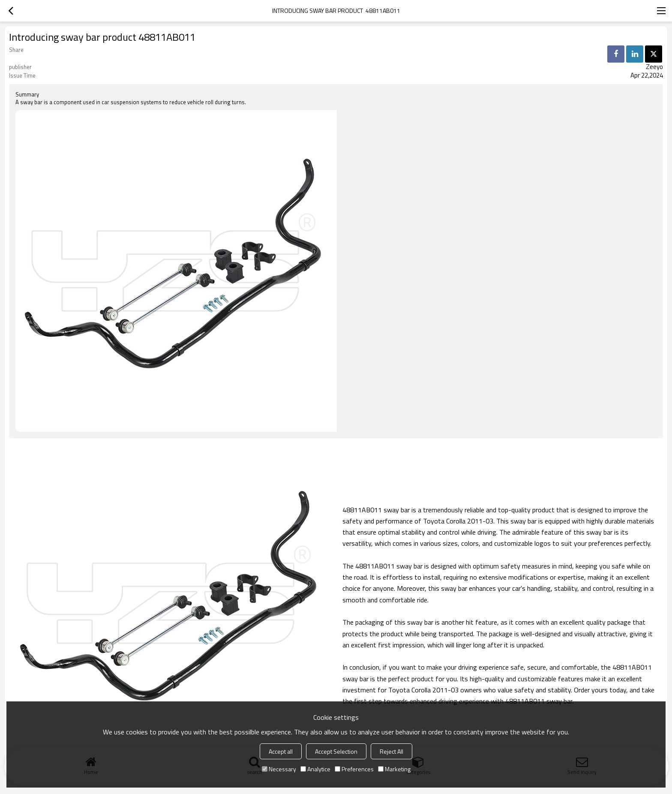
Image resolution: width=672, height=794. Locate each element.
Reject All (391, 751)
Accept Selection (336, 751)
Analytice (315, 769)
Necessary (279, 769)
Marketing (394, 769)
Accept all (281, 751)
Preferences (354, 769)
